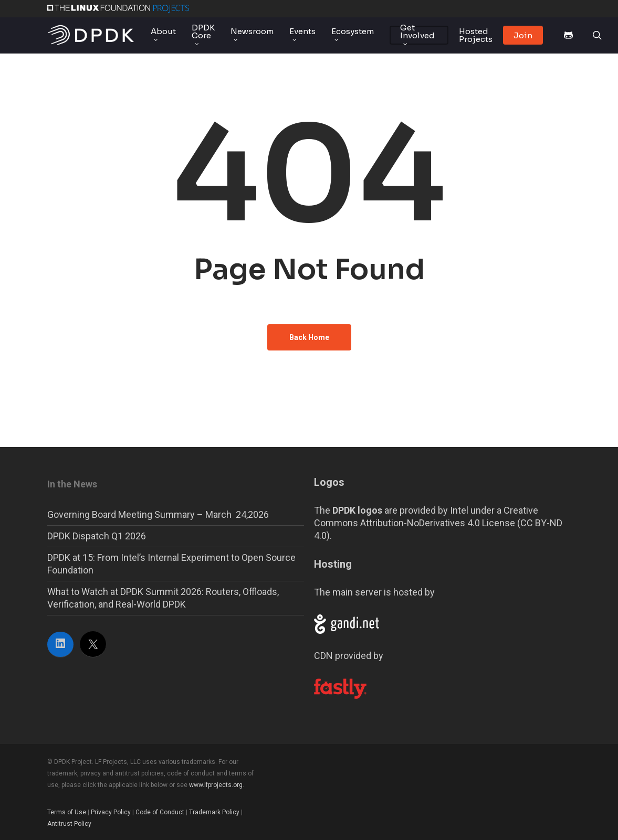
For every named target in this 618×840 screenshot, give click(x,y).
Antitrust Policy (69, 824)
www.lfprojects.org (216, 785)
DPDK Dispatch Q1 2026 (97, 536)
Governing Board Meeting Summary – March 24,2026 (158, 514)
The (348, 510)
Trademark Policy (214, 812)
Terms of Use (67, 812)
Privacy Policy (111, 812)
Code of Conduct (160, 812)
